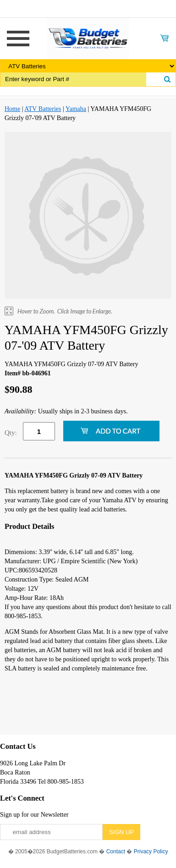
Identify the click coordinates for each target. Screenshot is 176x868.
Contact (116, 852)
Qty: (11, 433)
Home (12, 109)
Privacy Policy (151, 852)
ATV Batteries (43, 109)
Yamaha (76, 109)
